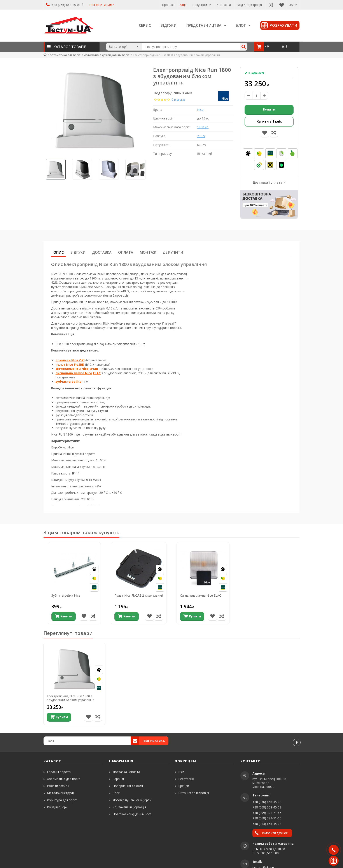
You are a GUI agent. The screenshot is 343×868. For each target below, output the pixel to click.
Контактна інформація (129, 807)
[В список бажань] (84, 617)
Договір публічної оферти (132, 800)
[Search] (244, 47)
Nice (200, 110)
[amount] (256, 96)
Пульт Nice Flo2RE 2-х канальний (139, 596)
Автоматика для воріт (64, 779)
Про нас (168, 5)
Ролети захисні (58, 786)
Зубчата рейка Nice (66, 596)
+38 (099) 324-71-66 (267, 813)
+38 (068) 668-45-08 (267, 807)
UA (293, 5)
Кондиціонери (57, 807)
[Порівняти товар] (93, 617)
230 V (201, 136)
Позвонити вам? (101, 5)
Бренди (184, 786)
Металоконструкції (61, 793)
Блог (116, 793)
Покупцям (201, 5)
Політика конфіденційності (132, 814)
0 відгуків (178, 99)
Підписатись (154, 741)
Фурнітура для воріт (62, 800)
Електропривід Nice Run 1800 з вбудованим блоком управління (71, 698)
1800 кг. (203, 127)
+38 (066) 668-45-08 (65, 5)
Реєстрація (186, 779)
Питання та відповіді (194, 793)
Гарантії (119, 779)
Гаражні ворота (59, 772)
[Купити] (64, 617)
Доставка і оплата (267, 182)
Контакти (224, 5)
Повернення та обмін (129, 786)
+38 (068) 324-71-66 (267, 818)
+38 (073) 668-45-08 (267, 824)
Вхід (181, 772)
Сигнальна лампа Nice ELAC (201, 596)
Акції (183, 5)
